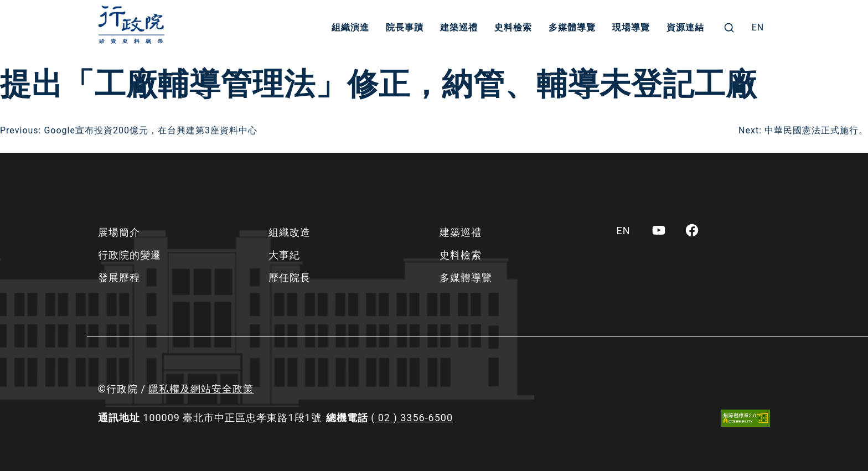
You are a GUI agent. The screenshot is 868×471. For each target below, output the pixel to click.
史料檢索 (513, 27)
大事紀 (284, 255)
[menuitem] (758, 28)
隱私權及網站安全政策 (201, 389)
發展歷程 (119, 278)
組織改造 (290, 232)
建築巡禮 (459, 27)
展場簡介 (119, 232)
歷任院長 (290, 278)
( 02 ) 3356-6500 (412, 418)
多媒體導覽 (572, 27)
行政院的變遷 (130, 255)
